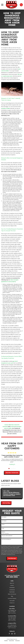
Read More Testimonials (12, 473)
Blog (12, 596)
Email (3, 528)
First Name (4, 517)
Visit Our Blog (6, 503)
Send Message (12, 558)
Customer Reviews (12, 598)
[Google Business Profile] (12, 634)
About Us (12, 583)
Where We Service (12, 594)
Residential (12, 587)
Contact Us (12, 603)
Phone (3, 525)
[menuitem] (6, 641)
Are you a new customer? (7, 536)
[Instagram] (15, 634)
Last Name (4, 521)
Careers (12, 585)
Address (3, 532)
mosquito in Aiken (6, 108)
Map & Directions (12, 613)
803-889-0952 (12, 577)
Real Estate (12, 592)
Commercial (12, 590)
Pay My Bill (12, 601)
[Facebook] (9, 634)
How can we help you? (6, 539)
